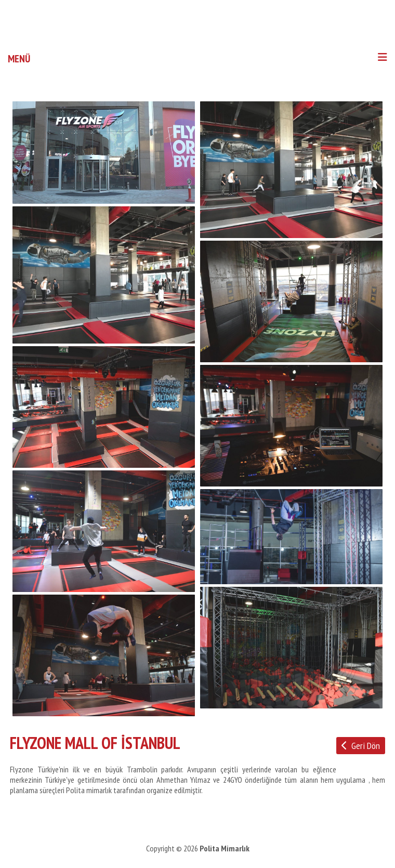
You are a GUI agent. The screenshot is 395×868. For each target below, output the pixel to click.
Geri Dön (361, 746)
